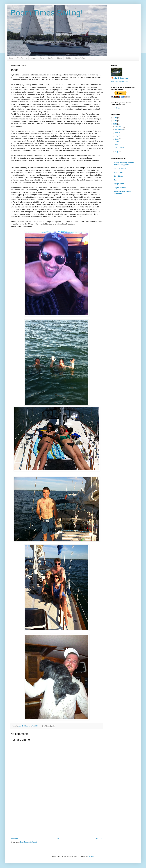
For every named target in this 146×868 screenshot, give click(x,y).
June (117, 139)
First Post (116, 108)
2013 (115, 121)
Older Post (98, 838)
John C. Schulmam (121, 78)
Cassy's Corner (81, 58)
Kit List (68, 58)
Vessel (33, 58)
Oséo (116, 180)
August (118, 133)
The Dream (22, 58)
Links (59, 58)
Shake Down (119, 148)
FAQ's (51, 58)
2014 (115, 118)
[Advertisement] (57, 818)
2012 (115, 124)
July (117, 136)
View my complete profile (120, 82)
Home (11, 58)
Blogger (91, 856)
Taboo (117, 142)
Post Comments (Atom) (28, 842)
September (119, 130)
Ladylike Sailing (120, 188)
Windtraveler (118, 172)
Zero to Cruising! (120, 168)
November (119, 127)
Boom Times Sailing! (47, 13)
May (117, 152)
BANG (117, 145)
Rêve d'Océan (119, 176)
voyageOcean (119, 184)
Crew (42, 58)
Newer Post (15, 838)
